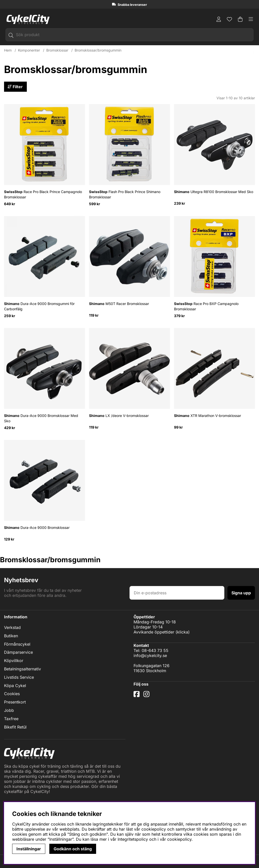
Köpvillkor (14, 661)
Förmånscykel (17, 644)
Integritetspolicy (133, 839)
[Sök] (129, 35)
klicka (183, 632)
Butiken (11, 636)
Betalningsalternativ (23, 669)
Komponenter (29, 50)
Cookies (12, 694)
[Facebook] (137, 696)
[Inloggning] (219, 19)
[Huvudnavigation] (251, 19)
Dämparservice (18, 652)
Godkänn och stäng (73, 849)
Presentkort (15, 702)
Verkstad (12, 627)
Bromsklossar (57, 50)
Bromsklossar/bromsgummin (98, 50)
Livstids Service (19, 677)
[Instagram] (147, 696)
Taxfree (11, 719)
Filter (16, 87)
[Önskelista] (229, 19)
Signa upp (241, 593)
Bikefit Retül (15, 727)
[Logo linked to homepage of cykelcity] (27, 19)
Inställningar (29, 849)
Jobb (9, 710)
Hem (8, 50)
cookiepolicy (179, 839)
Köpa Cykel (15, 686)
